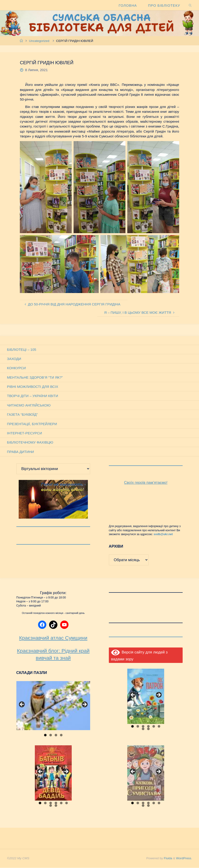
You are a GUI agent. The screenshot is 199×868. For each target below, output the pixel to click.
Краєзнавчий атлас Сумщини (53, 638)
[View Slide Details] (53, 706)
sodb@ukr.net (163, 535)
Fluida (167, 859)
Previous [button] (22, 705)
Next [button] (84, 705)
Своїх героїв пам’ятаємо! (146, 483)
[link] (190, 5)
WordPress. (184, 859)
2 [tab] (51, 736)
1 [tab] (45, 736)
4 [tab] (61, 736)
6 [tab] (159, 727)
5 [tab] (154, 727)
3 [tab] (56, 736)
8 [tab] (148, 729)
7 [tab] (143, 729)
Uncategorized (39, 41)
